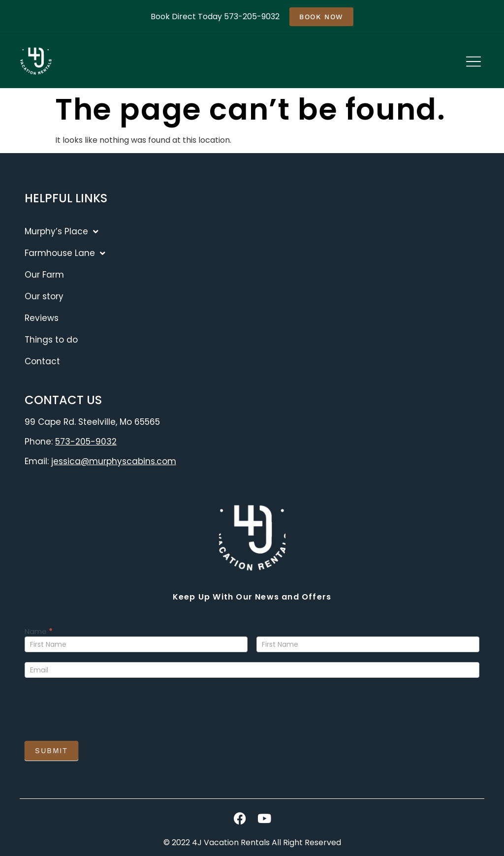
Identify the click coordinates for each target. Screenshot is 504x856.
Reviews (42, 318)
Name (39, 632)
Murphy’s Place (62, 232)
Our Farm (44, 275)
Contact (42, 361)
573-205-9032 (86, 442)
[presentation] (99, 707)
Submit (51, 751)
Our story (44, 296)
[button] (473, 63)
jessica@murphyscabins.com (114, 461)
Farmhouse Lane (65, 253)
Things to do (51, 340)
